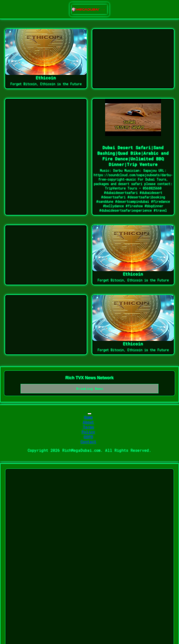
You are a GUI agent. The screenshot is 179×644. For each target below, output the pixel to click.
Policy (88, 432)
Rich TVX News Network (89, 378)
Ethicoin (46, 78)
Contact (88, 442)
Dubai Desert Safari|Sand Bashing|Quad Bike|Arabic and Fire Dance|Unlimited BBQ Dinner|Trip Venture (133, 156)
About (88, 422)
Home (88, 417)
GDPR (88, 437)
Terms (88, 427)
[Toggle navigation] (89, 414)
